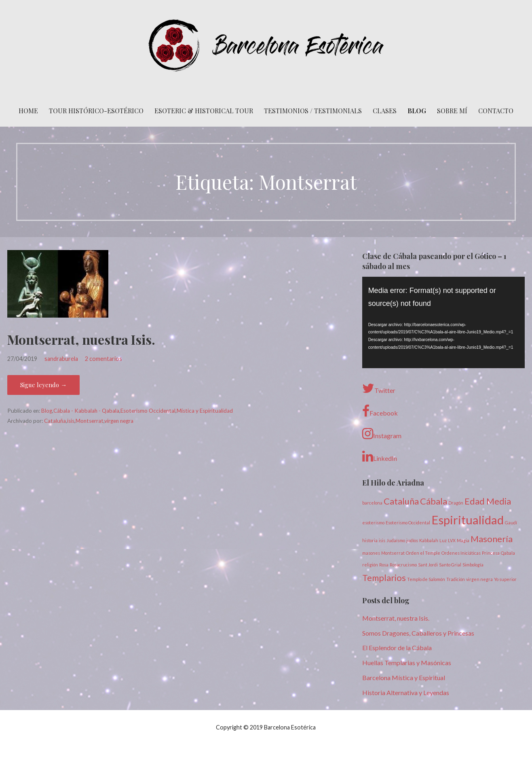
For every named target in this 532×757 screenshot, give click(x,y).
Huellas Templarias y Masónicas (407, 663)
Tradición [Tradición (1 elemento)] (456, 579)
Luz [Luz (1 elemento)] (443, 540)
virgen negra (119, 421)
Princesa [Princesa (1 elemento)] (491, 553)
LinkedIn (380, 456)
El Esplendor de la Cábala (397, 648)
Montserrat (90, 421)
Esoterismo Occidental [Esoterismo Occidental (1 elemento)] (408, 523)
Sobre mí (452, 111)
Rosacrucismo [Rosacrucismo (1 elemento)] (403, 565)
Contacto (496, 111)
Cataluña (55, 421)
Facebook (380, 411)
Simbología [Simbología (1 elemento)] (473, 565)
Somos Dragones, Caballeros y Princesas (418, 633)
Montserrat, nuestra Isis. (81, 339)
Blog (417, 111)
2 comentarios (103, 359)
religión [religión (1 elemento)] (370, 565)
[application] (443, 322)
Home (28, 111)
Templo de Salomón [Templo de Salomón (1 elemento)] (426, 579)
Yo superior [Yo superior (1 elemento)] (505, 579)
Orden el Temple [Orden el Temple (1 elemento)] (423, 553)
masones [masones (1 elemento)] (371, 553)
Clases (385, 111)
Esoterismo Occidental (148, 411)
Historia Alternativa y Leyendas (406, 692)
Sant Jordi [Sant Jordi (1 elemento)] (428, 565)
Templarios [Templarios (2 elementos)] (384, 578)
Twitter (379, 388)
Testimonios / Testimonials (313, 111)
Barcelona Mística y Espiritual (404, 677)
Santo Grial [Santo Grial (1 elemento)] (450, 565)
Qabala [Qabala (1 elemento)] (508, 553)
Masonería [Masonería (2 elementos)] (492, 539)
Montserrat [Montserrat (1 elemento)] (393, 553)
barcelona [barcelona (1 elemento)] (372, 503)
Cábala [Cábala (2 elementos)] (434, 501)
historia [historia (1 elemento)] (370, 540)
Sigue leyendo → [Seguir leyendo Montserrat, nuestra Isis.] (43, 385)
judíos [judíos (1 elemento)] (412, 540)
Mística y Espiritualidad (205, 411)
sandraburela (61, 359)
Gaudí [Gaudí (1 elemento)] (511, 523)
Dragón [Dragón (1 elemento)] (456, 503)
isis (71, 421)
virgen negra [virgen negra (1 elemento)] (479, 579)
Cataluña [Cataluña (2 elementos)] (401, 501)
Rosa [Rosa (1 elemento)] (384, 565)
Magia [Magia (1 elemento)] (463, 540)
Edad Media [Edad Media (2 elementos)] (488, 501)
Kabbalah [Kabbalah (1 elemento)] (429, 540)
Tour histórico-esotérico (96, 111)
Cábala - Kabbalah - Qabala (86, 411)
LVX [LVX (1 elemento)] (452, 540)
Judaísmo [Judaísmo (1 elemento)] (396, 540)
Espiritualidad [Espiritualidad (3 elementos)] (468, 520)
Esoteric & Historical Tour (204, 111)
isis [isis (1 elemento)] (382, 540)
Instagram (382, 434)
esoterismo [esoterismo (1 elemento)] (373, 523)
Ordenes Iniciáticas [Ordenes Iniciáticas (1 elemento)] (461, 553)
